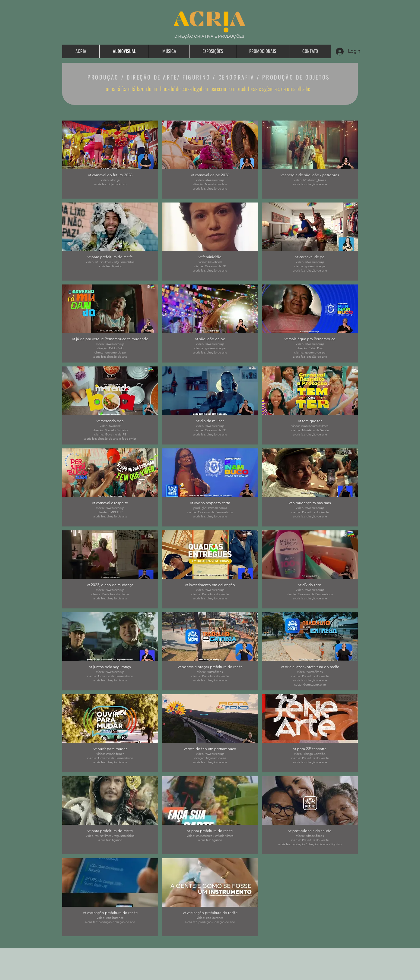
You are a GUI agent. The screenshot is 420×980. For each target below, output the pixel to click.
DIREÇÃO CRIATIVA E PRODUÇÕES (209, 36)
